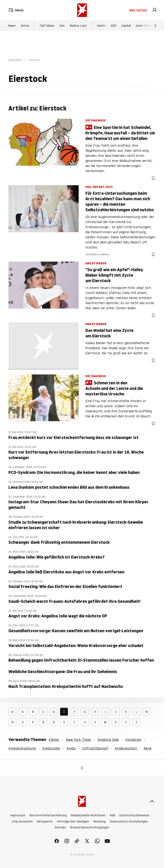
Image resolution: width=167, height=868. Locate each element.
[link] (155, 10)
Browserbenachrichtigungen (90, 827)
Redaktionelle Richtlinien (88, 815)
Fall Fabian (47, 26)
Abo (138, 10)
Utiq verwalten (22, 822)
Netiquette (45, 822)
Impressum (18, 815)
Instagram (133, 740)
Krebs (71, 748)
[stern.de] (82, 10)
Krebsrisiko (51, 748)
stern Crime (144, 26)
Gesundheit (15, 60)
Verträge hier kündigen (73, 822)
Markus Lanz (78, 26)
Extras (25, 26)
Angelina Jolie (108, 740)
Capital (126, 26)
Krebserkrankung (22, 748)
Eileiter (54, 740)
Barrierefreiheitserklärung (48, 815)
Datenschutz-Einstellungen (129, 822)
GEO (114, 26)
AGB (112, 815)
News (12, 26)
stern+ (101, 26)
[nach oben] (152, 801)
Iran (62, 26)
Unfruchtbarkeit (95, 748)
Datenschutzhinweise (134, 815)
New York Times (79, 740)
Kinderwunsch (126, 748)
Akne (147, 748)
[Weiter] (155, 26)
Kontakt (60, 827)
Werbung (99, 822)
